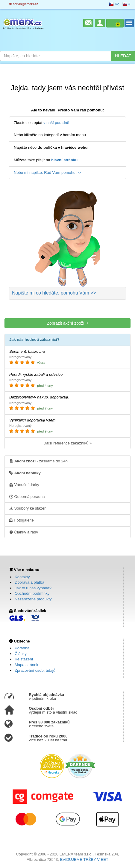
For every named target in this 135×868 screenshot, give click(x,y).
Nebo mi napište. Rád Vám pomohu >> (47, 172)
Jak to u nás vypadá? (33, 588)
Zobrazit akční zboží (67, 323)
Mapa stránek (26, 665)
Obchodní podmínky (32, 593)
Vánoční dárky (24, 484)
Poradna (22, 648)
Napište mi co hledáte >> (54, 293)
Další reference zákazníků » (67, 443)
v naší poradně (56, 123)
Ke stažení (24, 659)
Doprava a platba (29, 582)
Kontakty (22, 577)
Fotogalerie (22, 520)
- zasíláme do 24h (38, 461)
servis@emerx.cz (24, 4)
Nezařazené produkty (33, 599)
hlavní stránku (64, 160)
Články (21, 654)
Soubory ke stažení (28, 508)
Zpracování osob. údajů (35, 670)
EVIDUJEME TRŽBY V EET (84, 859)
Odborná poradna (27, 496)
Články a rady (24, 532)
